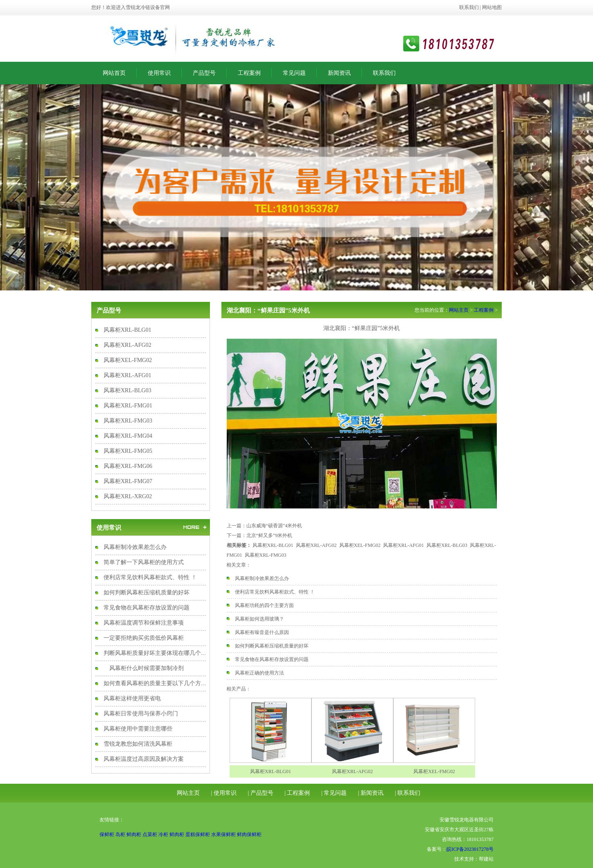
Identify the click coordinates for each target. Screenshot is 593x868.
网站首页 (114, 73)
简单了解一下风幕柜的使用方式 (144, 562)
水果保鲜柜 (223, 834)
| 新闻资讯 (371, 793)
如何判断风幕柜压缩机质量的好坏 (147, 593)
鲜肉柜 (134, 834)
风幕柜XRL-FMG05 (128, 451)
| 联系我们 (408, 793)
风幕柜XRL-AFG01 (127, 375)
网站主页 (459, 310)
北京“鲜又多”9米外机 (269, 535)
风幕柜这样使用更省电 (132, 698)
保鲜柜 (107, 834)
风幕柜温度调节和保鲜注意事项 (144, 623)
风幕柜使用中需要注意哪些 (138, 729)
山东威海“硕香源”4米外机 (274, 526)
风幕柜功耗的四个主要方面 (264, 605)
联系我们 (469, 7)
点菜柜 (150, 834)
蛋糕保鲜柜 (198, 834)
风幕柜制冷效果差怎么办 (135, 547)
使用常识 (159, 73)
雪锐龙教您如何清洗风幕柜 (138, 744)
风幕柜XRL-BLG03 (127, 390)
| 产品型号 (260, 793)
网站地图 (492, 7)
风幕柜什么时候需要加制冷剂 (144, 668)
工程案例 (249, 73)
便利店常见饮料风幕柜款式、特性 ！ (150, 577)
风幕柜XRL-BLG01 (127, 330)
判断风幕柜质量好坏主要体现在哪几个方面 (158, 653)
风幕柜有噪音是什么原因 (262, 632)
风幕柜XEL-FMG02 (128, 360)
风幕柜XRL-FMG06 (128, 466)
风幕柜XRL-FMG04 (128, 436)
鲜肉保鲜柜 (249, 834)
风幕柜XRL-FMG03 (128, 421)
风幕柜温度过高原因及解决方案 (144, 759)
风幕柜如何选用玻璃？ (259, 619)
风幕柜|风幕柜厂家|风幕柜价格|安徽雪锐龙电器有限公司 (198, 38)
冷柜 (163, 834)
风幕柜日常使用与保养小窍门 (141, 714)
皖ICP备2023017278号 (470, 849)
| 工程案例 (297, 793)
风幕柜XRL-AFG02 (127, 345)
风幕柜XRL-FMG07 (128, 481)
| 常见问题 (334, 793)
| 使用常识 (224, 793)
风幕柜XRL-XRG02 (128, 496)
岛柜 (120, 834)
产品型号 (204, 73)
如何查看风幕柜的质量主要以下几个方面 (155, 683)
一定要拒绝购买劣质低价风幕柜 (144, 638)
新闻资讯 (339, 73)
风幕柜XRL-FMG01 (128, 406)
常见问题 (294, 73)
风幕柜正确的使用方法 (259, 673)
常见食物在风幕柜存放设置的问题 (147, 608)
